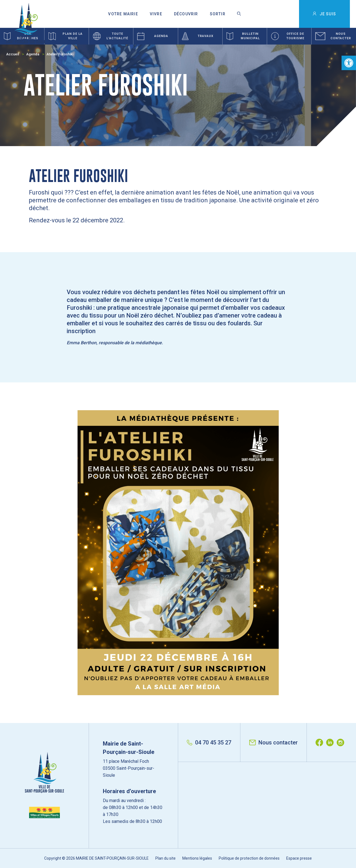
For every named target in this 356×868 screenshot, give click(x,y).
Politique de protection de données (249, 858)
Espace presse (299, 858)
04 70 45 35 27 (209, 742)
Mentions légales (197, 858)
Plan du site (165, 858)
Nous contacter (273, 742)
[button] (349, 63)
